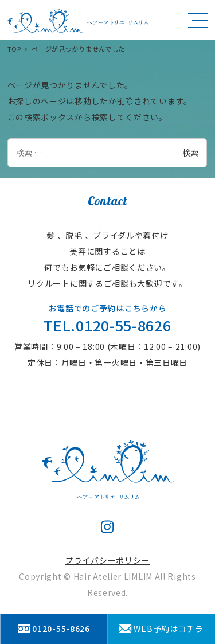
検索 (190, 153)
